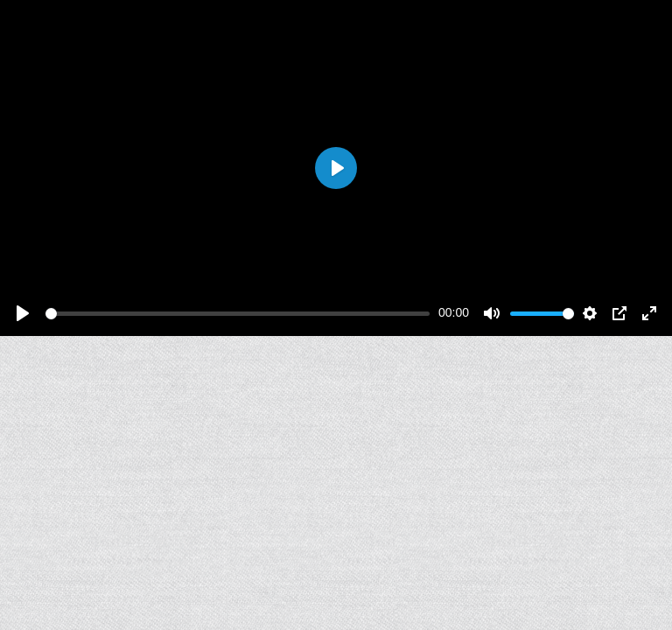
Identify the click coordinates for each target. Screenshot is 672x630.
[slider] (238, 314)
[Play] (23, 313)
